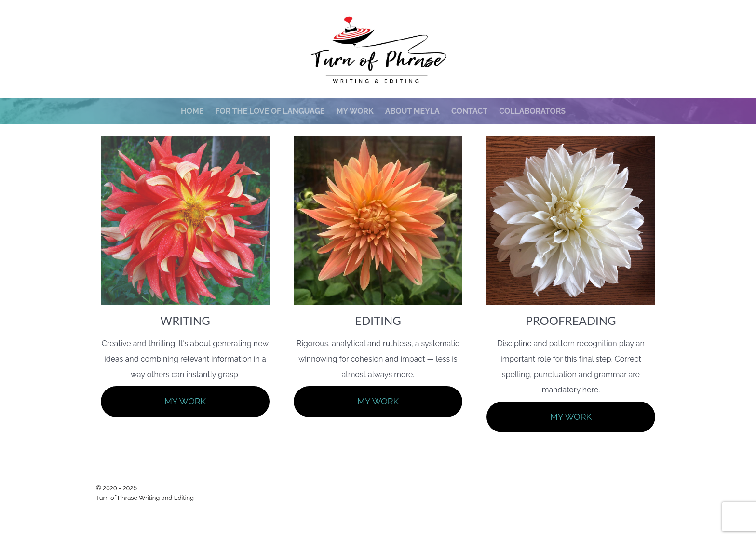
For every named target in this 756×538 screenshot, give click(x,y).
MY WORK (185, 401)
